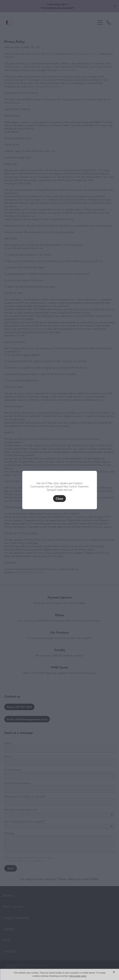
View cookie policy (78, 976)
